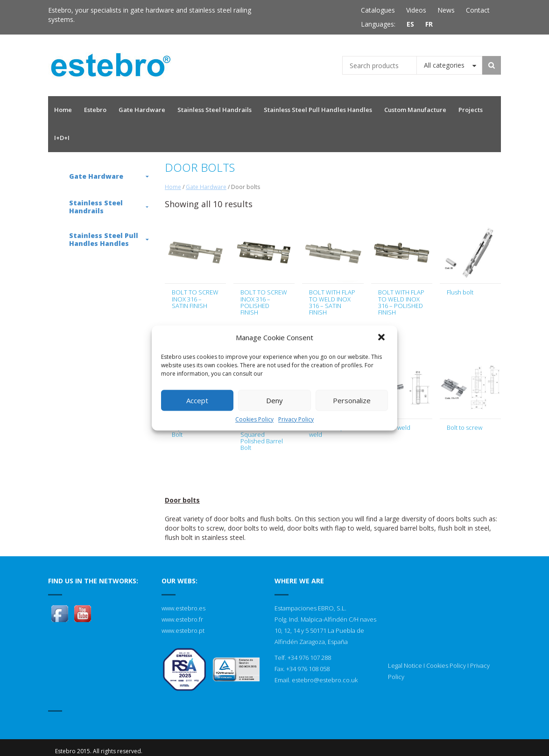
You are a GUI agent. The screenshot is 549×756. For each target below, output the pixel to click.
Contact (478, 10)
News (446, 10)
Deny (274, 400)
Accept (197, 400)
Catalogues (378, 10)
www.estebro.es (183, 608)
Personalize (352, 400)
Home (173, 187)
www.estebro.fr (182, 619)
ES (410, 24)
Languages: (378, 24)
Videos (416, 10)
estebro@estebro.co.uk (325, 680)
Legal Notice (405, 665)
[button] (382, 338)
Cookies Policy (254, 419)
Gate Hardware (206, 187)
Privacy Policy (296, 419)
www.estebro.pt (183, 630)
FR (429, 24)
